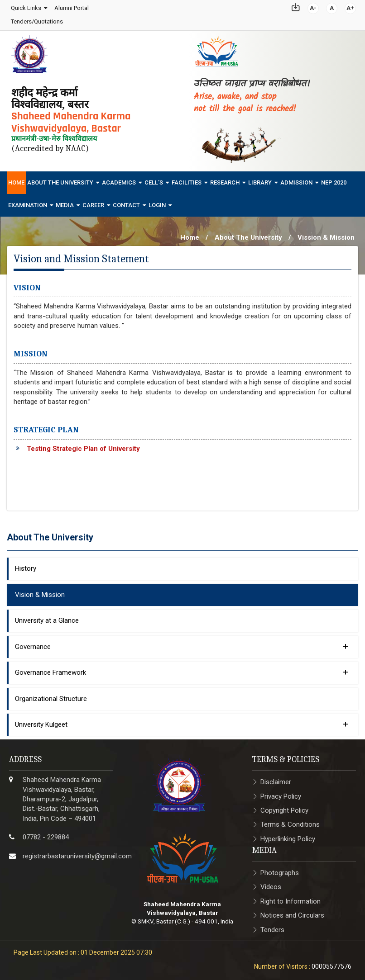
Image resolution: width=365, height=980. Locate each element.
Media (65, 202)
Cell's (154, 180)
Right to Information (291, 899)
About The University (60, 180)
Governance (182, 644)
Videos (271, 885)
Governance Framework (182, 669)
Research (225, 180)
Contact (126, 202)
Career (93, 202)
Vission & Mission (326, 235)
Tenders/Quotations (36, 21)
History (26, 566)
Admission (296, 180)
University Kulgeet (182, 721)
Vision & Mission (40, 592)
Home (16, 180)
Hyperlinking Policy (288, 836)
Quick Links (26, 7)
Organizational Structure (51, 696)
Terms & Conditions (290, 822)
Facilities (187, 180)
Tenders (272, 927)
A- (314, 7)
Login (157, 202)
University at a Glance (47, 618)
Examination (28, 202)
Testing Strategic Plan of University (83, 446)
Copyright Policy (284, 808)
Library (260, 180)
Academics (119, 180)
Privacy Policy (281, 794)
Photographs (280, 870)
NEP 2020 (334, 180)
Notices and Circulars (292, 913)
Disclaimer (276, 780)
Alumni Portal (71, 7)
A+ (351, 7)
